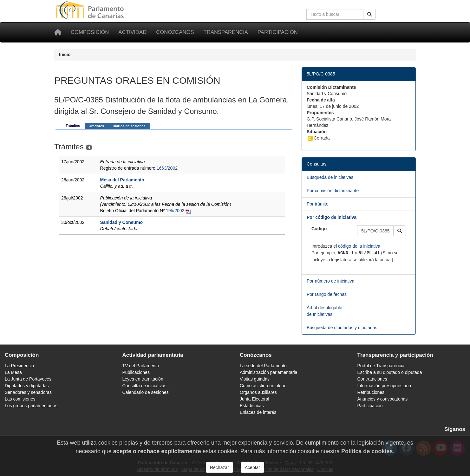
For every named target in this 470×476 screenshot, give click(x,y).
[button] (400, 231)
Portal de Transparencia (381, 366)
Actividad (132, 32)
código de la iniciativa (359, 246)
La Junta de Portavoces (28, 379)
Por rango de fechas (327, 294)
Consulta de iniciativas (144, 386)
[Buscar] (369, 14)
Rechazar (219, 467)
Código (319, 229)
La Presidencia (20, 366)
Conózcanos (175, 32)
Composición (90, 32)
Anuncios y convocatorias (383, 399)
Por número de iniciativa (330, 281)
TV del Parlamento (141, 366)
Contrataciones (372, 379)
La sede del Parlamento (263, 366)
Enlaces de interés (258, 412)
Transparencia (226, 32)
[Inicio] (58, 32)
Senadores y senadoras (28, 392)
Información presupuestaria (384, 386)
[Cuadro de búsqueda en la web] (335, 14)
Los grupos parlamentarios (31, 406)
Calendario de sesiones (146, 392)
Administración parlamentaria (268, 372)
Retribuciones (371, 392)
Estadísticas (252, 406)
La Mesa (13, 372)
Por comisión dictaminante (333, 191)
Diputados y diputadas (27, 386)
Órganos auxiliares (258, 392)
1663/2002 (167, 168)
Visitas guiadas (255, 379)
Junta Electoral (255, 399)
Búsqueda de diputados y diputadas (342, 328)
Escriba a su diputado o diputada (390, 372)
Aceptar (252, 467)
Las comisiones (20, 399)
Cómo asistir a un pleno (263, 386)
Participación (278, 32)
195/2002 (175, 211)
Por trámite (317, 204)
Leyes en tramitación (143, 379)
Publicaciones (136, 372)
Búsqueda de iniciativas (330, 177)
